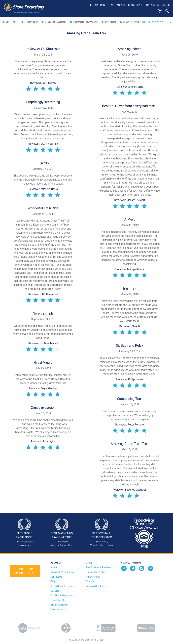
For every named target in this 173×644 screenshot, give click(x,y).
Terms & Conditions (96, 586)
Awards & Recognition (62, 572)
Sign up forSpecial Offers (25, 571)
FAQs (53, 581)
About (54, 567)
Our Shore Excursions (62, 595)
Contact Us (152, 5)
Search (167, 11)
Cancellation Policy (96, 572)
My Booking (135, 5)
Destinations (97, 5)
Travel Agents (117, 5)
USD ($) (166, 5)
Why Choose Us (59, 610)
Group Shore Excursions (63, 586)
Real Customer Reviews (98, 567)
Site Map (91, 581)
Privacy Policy (93, 577)
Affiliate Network (59, 605)
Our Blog (55, 591)
